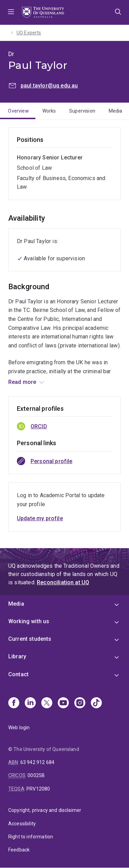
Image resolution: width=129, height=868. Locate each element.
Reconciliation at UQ (63, 582)
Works (49, 111)
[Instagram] (80, 703)
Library (17, 656)
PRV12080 (38, 789)
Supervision (82, 111)
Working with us (29, 621)
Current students (30, 639)
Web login (19, 728)
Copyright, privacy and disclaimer (45, 810)
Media (116, 111)
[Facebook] (14, 703)
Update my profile (40, 518)
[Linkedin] (30, 703)
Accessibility (22, 824)
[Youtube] (63, 703)
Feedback (19, 850)
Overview (18, 111)
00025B (36, 775)
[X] (47, 703)
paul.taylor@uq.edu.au (49, 86)
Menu (11, 12)
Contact (18, 674)
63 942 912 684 (37, 762)
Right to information (31, 837)
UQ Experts (29, 33)
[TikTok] (96, 703)
